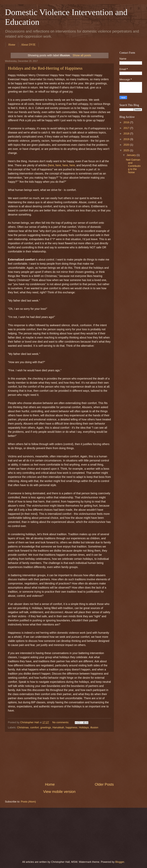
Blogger (120, 862)
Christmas (23, 727)
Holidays (84, 727)
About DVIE (28, 45)
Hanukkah (58, 727)
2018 (127, 134)
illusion (94, 727)
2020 (127, 145)
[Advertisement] (59, 757)
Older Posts (104, 784)
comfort (34, 727)
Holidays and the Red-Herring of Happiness (45, 68)
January (132, 155)
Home (12, 45)
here (51, 165)
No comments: (61, 722)
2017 (127, 128)
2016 (127, 122)
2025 (127, 150)
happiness (72, 727)
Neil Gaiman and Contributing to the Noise (133, 166)
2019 (127, 139)
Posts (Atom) (28, 802)
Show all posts (82, 55)
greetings (46, 727)
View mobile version (59, 792)
